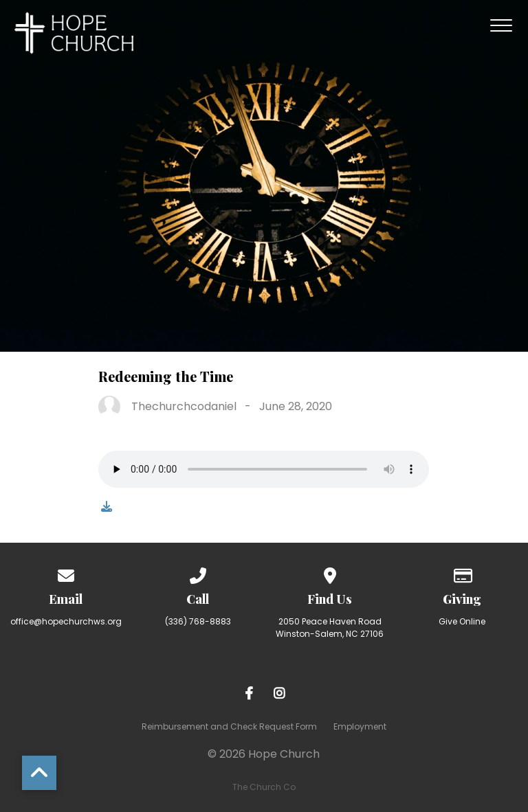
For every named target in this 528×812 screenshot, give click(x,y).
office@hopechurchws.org (66, 621)
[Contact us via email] (66, 573)
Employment (360, 726)
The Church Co (264, 787)
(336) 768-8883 (198, 621)
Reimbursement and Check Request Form (229, 726)
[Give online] (462, 573)
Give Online (462, 621)
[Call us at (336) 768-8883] (198, 573)
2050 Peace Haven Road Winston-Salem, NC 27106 (330, 628)
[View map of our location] (330, 573)
